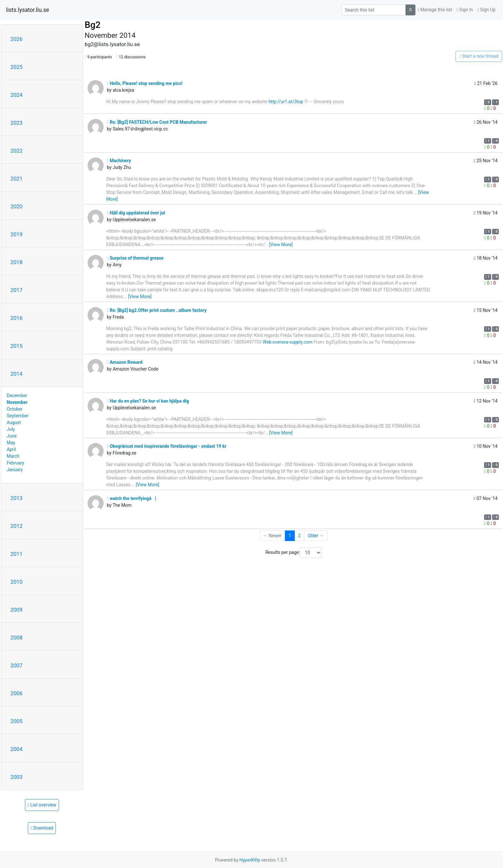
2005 (17, 721)
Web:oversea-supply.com (288, 342)
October (15, 409)
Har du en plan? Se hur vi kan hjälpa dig (148, 401)
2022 (17, 151)
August (14, 422)
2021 (17, 179)
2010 (17, 582)
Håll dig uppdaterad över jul (136, 213)
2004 (17, 749)
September (18, 416)
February (15, 463)
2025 (17, 67)
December (17, 396)
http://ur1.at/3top (286, 102)
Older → (316, 536)
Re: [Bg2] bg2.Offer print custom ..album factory (157, 310)
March (13, 456)
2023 (17, 123)
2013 (17, 498)
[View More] (281, 245)
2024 (17, 95)
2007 (17, 665)
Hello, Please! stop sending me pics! (145, 83)
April (11, 449)
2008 (17, 638)
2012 (17, 526)
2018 (17, 262)
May (11, 443)
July (11, 429)
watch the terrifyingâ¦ (131, 498)
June (12, 436)
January (15, 470)
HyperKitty (250, 860)
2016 (17, 318)
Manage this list (435, 10)
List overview (42, 805)
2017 (17, 290)
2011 (17, 554)
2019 (17, 234)
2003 (17, 777)
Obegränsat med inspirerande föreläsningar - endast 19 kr (167, 446)
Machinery (119, 161)
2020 (17, 206)
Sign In (465, 10)
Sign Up (486, 10)
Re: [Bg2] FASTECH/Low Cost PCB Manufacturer (157, 122)
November (17, 402)
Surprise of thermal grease (135, 258)
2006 (17, 693)
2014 (17, 374)
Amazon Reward (125, 362)
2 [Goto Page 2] (299, 536)
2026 (17, 39)
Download (42, 828)
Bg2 (93, 25)
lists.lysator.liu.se (28, 10)
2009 (17, 610)
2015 (17, 346)
